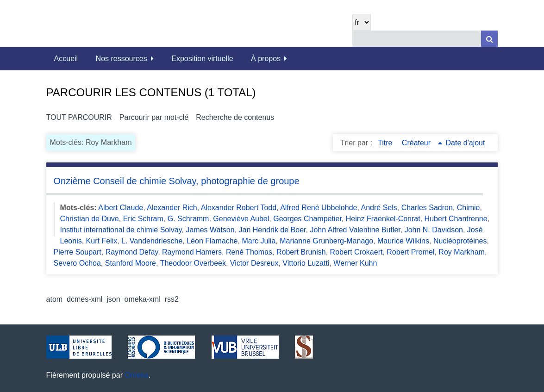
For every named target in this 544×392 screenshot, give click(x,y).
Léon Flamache (212, 241)
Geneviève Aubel (241, 219)
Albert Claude (121, 208)
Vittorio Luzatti (306, 263)
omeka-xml (143, 299)
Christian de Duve (90, 219)
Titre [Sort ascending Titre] (386, 143)
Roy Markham (462, 252)
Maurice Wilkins (403, 241)
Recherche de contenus (235, 117)
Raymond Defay (132, 252)
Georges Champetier (307, 219)
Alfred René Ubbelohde (319, 208)
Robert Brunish (301, 252)
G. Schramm (188, 219)
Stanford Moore (131, 263)
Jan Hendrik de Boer (272, 230)
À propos (266, 59)
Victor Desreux (254, 263)
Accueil (66, 59)
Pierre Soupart (78, 252)
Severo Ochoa (77, 263)
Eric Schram (143, 219)
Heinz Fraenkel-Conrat (383, 219)
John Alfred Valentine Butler (355, 230)
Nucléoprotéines (460, 241)
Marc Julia (259, 241)
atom (55, 299)
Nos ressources (122, 59)
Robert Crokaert (356, 252)
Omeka (137, 375)
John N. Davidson (434, 230)
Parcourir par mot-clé (154, 117)
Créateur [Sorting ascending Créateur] (417, 143)
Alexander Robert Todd (239, 208)
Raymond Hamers (192, 252)
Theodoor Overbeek (193, 263)
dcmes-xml (84, 299)
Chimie (469, 208)
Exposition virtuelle (202, 59)
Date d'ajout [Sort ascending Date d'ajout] (466, 143)
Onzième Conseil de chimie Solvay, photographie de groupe (177, 181)
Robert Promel (410, 252)
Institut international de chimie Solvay (121, 230)
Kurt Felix (102, 241)
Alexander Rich (172, 208)
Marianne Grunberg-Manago (326, 241)
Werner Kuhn (355, 263)
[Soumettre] (489, 39)
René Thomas (249, 252)
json (113, 299)
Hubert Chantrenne (456, 219)
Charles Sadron (427, 208)
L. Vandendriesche (152, 241)
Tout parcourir (79, 117)
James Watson (210, 230)
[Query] (425, 39)
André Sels (379, 208)
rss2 (172, 299)
